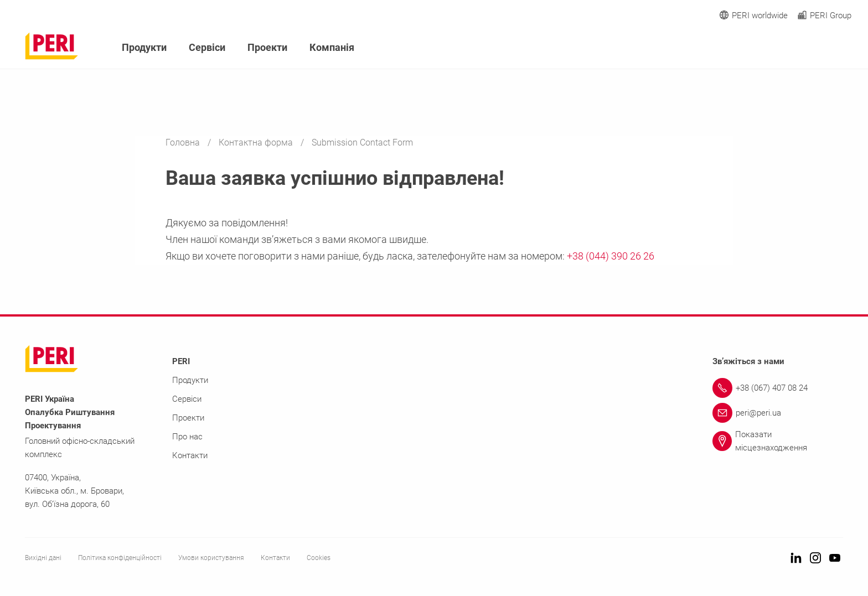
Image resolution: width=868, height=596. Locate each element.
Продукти (144, 47)
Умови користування (211, 558)
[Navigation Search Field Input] (785, 48)
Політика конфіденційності (120, 558)
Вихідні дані (43, 558)
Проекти (267, 47)
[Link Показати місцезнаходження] (778, 441)
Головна (184, 142)
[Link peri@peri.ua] (778, 413)
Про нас (187, 437)
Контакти (190, 455)
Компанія (332, 47)
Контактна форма (257, 142)
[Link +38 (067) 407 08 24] (778, 388)
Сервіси (207, 47)
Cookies (319, 558)
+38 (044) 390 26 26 (611, 256)
